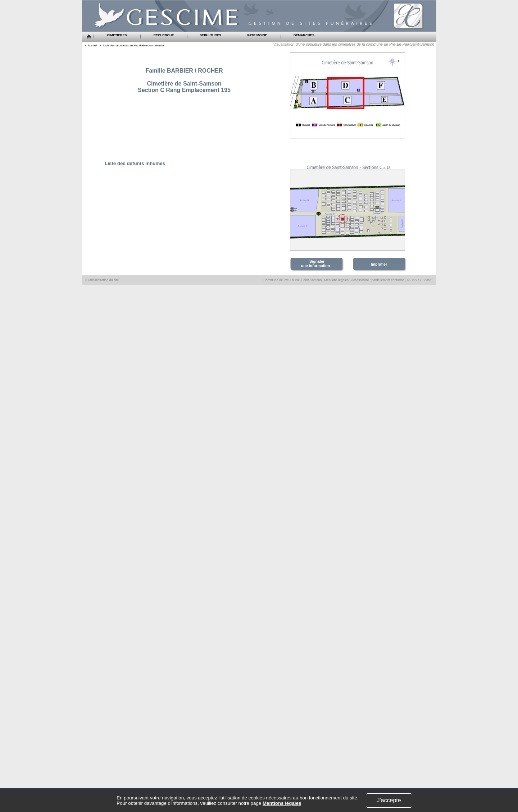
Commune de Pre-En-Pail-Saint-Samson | (294, 280)
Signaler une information (316, 263)
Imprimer (379, 264)
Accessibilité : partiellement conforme (378, 280)
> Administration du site (102, 280)
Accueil (92, 45)
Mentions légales (337, 280)
